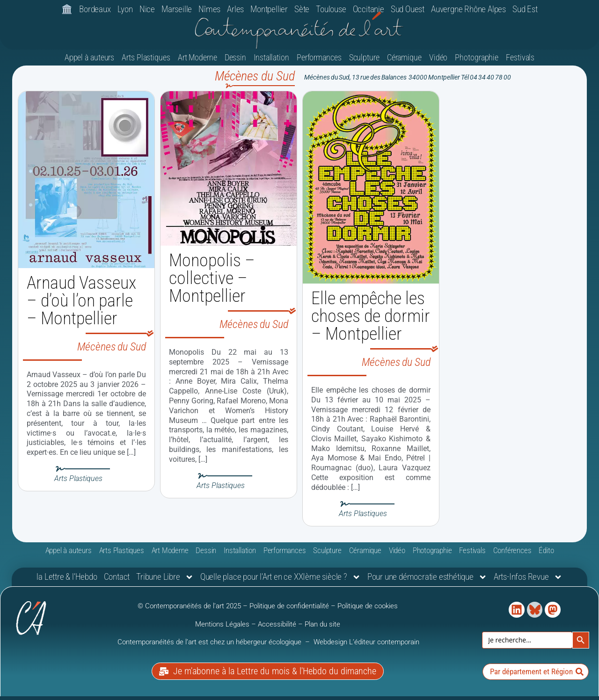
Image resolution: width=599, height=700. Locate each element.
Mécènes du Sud (112, 351)
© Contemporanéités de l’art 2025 (190, 611)
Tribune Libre (165, 582)
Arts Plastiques (146, 62)
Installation (271, 62)
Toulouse (331, 9)
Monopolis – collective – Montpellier (212, 283)
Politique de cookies (368, 611)
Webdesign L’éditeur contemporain (366, 647)
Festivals (520, 62)
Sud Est (525, 9)
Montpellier (269, 9)
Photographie (477, 62)
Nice (147, 9)
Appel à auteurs (90, 62)
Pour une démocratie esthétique (427, 582)
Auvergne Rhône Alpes (468, 9)
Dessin (235, 62)
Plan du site (322, 629)
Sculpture (364, 62)
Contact (117, 581)
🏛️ (67, 9)
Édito (546, 555)
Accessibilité (277, 629)
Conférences (512, 555)
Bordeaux (95, 9)
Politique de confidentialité (289, 611)
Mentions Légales (222, 629)
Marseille (177, 9)
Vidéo (438, 62)
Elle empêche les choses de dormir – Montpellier (371, 321)
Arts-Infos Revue (528, 582)
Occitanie (369, 9)
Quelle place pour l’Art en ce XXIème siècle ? (281, 582)
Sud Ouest (408, 9)
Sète (302, 9)
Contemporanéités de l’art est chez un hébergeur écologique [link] (210, 647)
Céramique (404, 62)
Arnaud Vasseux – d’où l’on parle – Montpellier (81, 305)
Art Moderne (197, 62)
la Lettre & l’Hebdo (67, 581)
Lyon (125, 9)
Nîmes (209, 9)
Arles (235, 9)
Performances (319, 62)
